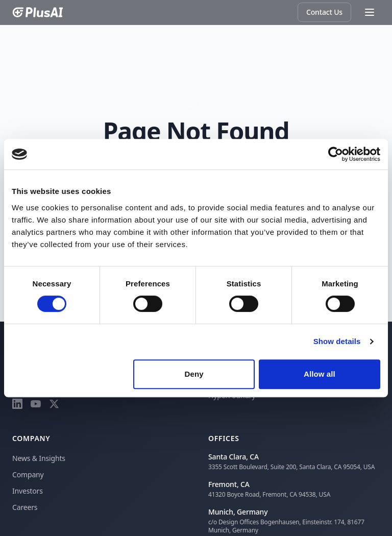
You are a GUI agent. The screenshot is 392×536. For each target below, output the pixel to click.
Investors (28, 491)
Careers (25, 507)
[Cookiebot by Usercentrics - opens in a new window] (336, 154)
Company (28, 474)
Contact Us (324, 12)
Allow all (320, 374)
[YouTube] (36, 404)
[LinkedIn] (17, 404)
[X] (54, 404)
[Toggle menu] (370, 12)
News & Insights (39, 458)
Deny (194, 374)
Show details (337, 341)
